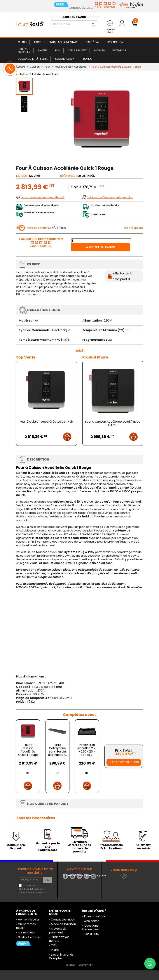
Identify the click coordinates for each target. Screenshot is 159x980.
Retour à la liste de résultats (39, 74)
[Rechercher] (74, 24)
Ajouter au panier (101, 247)
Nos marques (26, 933)
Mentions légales (29, 920)
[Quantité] (101, 241)
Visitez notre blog (124, 870)
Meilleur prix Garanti (16, 847)
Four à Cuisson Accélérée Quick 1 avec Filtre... (113, 423)
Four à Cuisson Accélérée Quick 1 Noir (46, 422)
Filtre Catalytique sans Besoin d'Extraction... (57, 750)
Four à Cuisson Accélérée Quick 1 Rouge (28, 750)
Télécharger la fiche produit (123, 276)
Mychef (35, 176)
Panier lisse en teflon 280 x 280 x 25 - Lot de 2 (87, 750)
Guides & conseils (29, 937)
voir (21, 896)
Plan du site (91, 934)
